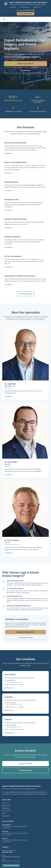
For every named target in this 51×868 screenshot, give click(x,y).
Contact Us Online (25, 764)
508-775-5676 (11, 725)
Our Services (25, 70)
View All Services (26, 294)
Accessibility (6, 816)
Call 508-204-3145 (26, 770)
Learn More (9, 153)
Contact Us (5, 803)
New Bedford (25, 7)
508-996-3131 (11, 680)
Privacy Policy (6, 811)
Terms (4, 813)
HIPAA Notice (6, 808)
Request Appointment (25, 14)
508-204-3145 (30, 10)
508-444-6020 (11, 703)
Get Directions (10, 688)
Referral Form (6, 806)
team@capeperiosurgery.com (11, 857)
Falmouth (37, 7)
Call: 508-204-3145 (26, 638)
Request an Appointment (25, 632)
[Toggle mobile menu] (4, 19)
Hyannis (13, 7)
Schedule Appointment (11, 865)
